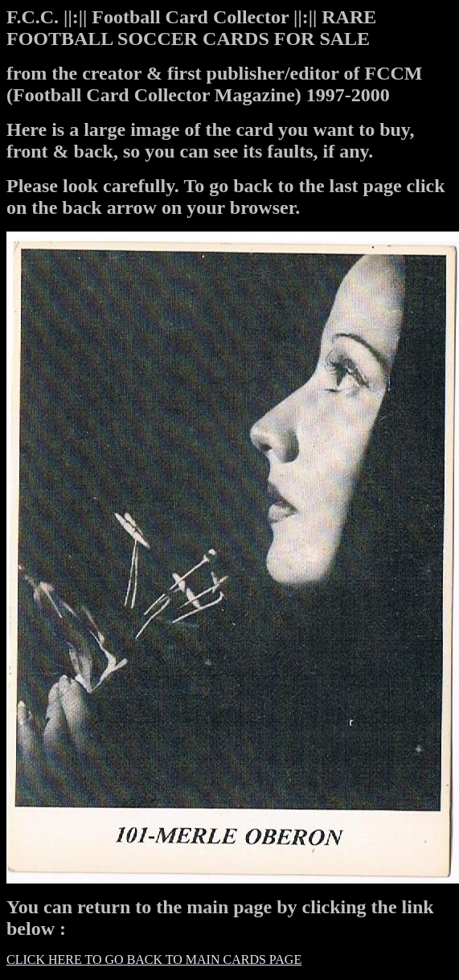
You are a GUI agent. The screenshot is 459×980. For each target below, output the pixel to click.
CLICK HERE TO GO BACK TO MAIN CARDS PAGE (154, 959)
